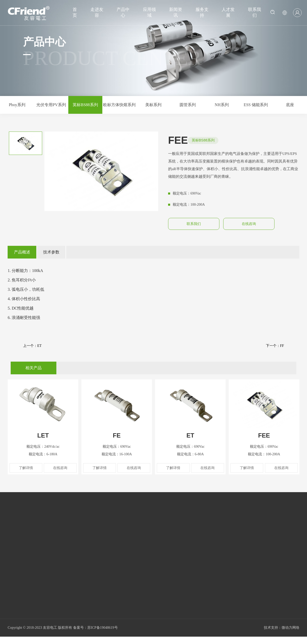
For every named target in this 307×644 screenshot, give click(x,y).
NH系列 (222, 105)
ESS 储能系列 (256, 105)
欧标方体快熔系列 (119, 105)
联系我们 (255, 12)
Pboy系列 (17, 105)
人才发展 (228, 12)
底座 (290, 105)
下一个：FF (275, 346)
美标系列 (153, 105)
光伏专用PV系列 (51, 105)
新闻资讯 (176, 12)
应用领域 (149, 12)
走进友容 (97, 12)
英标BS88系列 (85, 105)
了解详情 (26, 468)
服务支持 (202, 12)
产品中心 (123, 12)
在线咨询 (249, 224)
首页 (75, 12)
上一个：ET (32, 346)
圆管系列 (188, 105)
